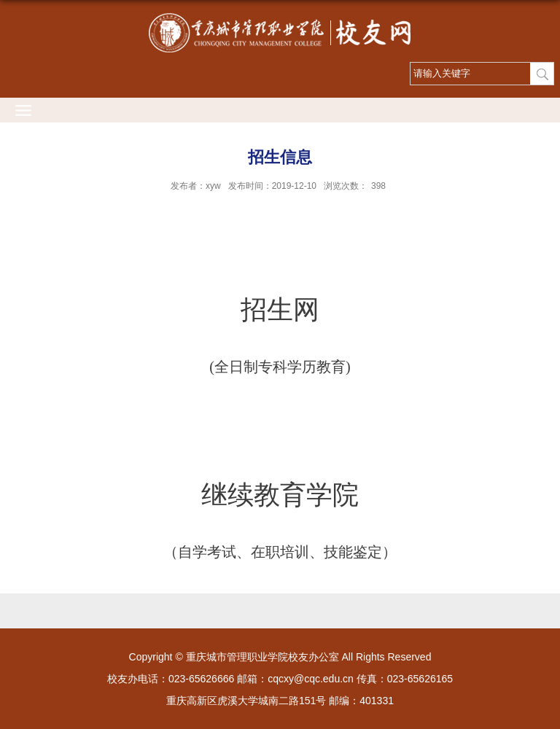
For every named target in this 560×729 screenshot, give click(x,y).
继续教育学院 (280, 495)
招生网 (280, 310)
